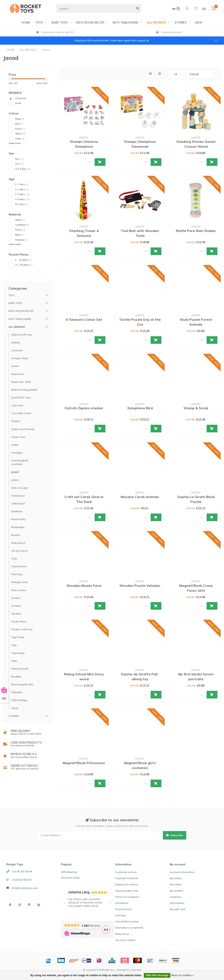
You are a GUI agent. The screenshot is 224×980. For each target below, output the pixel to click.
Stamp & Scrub (196, 408)
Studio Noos (19, 621)
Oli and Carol (19, 551)
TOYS (39, 22)
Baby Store (122, 934)
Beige (20, 119)
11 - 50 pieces (24, 265)
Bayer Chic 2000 (21, 382)
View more (15, 143)
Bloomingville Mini (22, 684)
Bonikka (16, 677)
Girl (19, 164)
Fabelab (17, 692)
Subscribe (175, 835)
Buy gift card (177, 909)
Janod (18, 103)
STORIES (181, 22)
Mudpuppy (18, 527)
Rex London (19, 590)
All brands (21, 98)
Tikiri (14, 645)
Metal (20, 235)
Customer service (126, 872)
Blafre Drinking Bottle (24, 390)
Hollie (15, 445)
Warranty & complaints (129, 928)
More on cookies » (183, 975)
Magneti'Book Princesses (84, 763)
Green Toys (18, 437)
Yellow (20, 134)
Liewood (17, 350)
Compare (176, 897)
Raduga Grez (20, 582)
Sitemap (120, 915)
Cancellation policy (127, 921)
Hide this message (157, 975)
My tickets (176, 884)
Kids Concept (20, 488)
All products (177, 903)
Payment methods (127, 878)
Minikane (17, 511)
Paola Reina (19, 566)
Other (15, 708)
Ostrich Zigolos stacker (84, 408)
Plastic (20, 230)
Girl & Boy (23, 169)
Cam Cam (17, 405)
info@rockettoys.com (25, 888)
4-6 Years (22, 199)
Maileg (15, 342)
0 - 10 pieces (23, 260)
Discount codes (71, 878)
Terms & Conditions (127, 897)
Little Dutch (18, 503)
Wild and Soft (20, 669)
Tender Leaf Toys (22, 629)
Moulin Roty (18, 519)
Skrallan (16, 614)
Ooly (14, 559)
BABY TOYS (60, 22)
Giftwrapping (69, 872)
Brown (20, 129)
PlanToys (17, 574)
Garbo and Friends (23, 429)
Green (20, 139)
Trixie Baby (18, 653)
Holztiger (17, 453)
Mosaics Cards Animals (140, 497)
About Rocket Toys (127, 891)
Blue (19, 124)
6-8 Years (22, 204)
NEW (199, 22)
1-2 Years (22, 189)
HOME (26, 22)
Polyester (21, 240)
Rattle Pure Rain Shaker (196, 231)
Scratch (16, 598)
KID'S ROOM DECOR (90, 22)
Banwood (17, 374)
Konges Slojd (20, 358)
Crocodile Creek (21, 413)
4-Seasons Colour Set (84, 319)
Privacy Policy (123, 909)
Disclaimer (122, 903)
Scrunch (16, 606)
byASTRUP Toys (21, 398)
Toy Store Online (125, 940)
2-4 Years (22, 194)
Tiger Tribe (18, 637)
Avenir (15, 366)
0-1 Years (22, 184)
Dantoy (16, 421)
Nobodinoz (18, 543)
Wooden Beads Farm (84, 586)
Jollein (15, 480)
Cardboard (22, 225)
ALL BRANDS (156, 22)
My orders (176, 878)
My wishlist (176, 891)
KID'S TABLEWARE (125, 22)
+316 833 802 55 (22, 880)
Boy (19, 159)
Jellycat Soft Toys (22, 335)
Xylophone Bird (140, 408)
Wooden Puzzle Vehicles (140, 586)
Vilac (14, 661)
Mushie (16, 535)
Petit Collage (19, 700)
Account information (182, 872)
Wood (20, 220)
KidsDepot (18, 496)
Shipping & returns (127, 884)
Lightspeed (135, 970)
